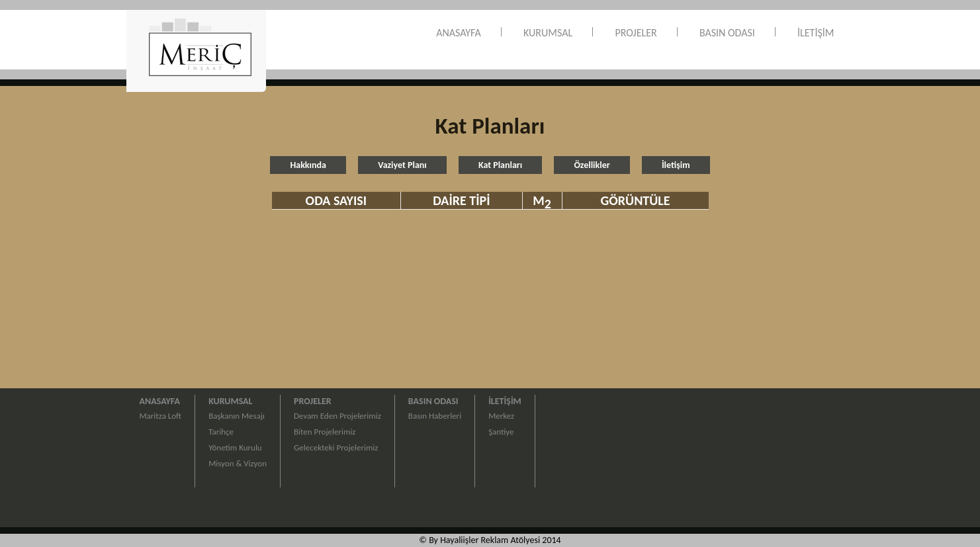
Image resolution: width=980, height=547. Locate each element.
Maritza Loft (161, 416)
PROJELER (636, 33)
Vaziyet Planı (402, 165)
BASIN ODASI (727, 33)
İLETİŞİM (816, 33)
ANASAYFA (459, 33)
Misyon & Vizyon (238, 463)
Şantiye (501, 432)
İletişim (676, 165)
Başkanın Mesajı (237, 416)
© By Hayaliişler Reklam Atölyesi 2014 (490, 540)
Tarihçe (221, 432)
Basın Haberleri (435, 416)
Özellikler (592, 165)
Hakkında (308, 165)
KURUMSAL (548, 33)
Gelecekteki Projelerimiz (336, 447)
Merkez (501, 416)
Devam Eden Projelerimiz (337, 416)
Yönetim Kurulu (235, 447)
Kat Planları (500, 165)
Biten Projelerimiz (325, 432)
